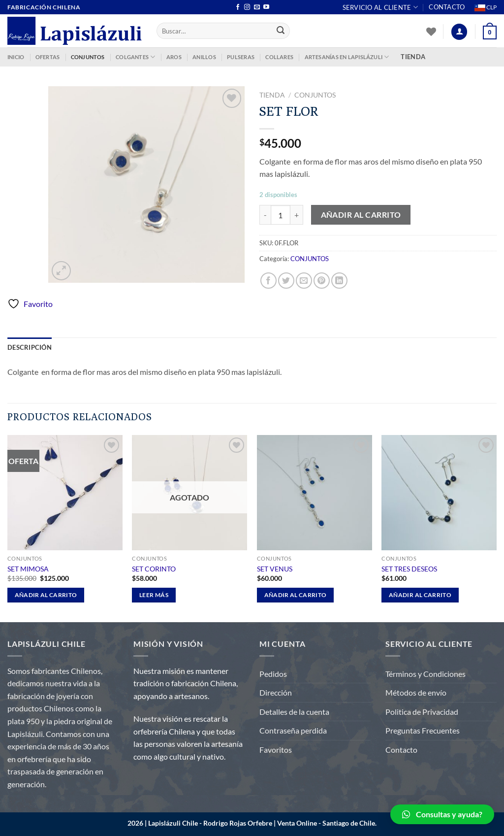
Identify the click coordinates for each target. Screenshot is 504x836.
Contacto (447, 7)
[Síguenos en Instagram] (247, 7)
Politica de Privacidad (422, 712)
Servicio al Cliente (380, 7)
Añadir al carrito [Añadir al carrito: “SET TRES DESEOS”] (420, 595)
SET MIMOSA (28, 569)
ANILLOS (204, 57)
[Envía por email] (304, 281)
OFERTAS (48, 57)
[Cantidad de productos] (281, 215)
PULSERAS (241, 57)
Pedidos (273, 674)
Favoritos (276, 750)
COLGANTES (135, 57)
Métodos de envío (416, 692)
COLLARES (279, 57)
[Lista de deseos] (431, 32)
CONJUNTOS (88, 57)
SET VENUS (275, 569)
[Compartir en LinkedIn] (339, 281)
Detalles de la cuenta (294, 712)
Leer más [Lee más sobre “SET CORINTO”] (154, 595)
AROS (174, 57)
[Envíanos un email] (257, 7)
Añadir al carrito (361, 215)
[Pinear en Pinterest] (322, 281)
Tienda (272, 95)
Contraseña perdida (293, 730)
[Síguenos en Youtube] (266, 7)
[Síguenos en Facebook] (238, 7)
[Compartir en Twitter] (286, 281)
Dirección (276, 692)
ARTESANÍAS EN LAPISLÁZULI (347, 57)
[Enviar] (281, 31)
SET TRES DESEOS (409, 569)
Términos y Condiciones (425, 674)
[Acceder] (459, 32)
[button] (442, 814)
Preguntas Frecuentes (423, 730)
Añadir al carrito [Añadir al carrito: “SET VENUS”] (296, 595)
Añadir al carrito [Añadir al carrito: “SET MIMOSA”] (46, 595)
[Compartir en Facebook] (268, 281)
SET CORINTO (154, 569)
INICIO (16, 57)
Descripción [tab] (30, 347)
